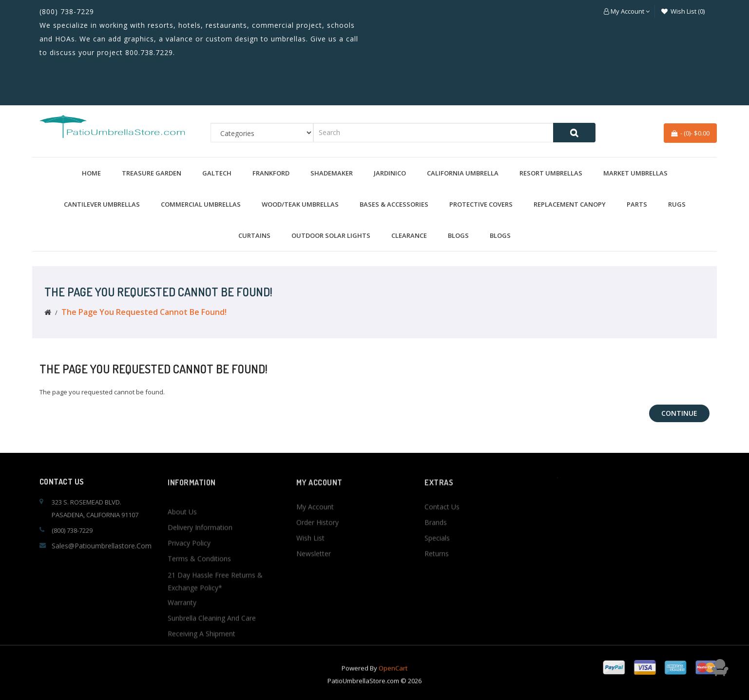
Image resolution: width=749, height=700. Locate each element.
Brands (436, 558)
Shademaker (332, 173)
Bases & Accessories (394, 204)
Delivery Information (200, 599)
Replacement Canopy (570, 204)
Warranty (182, 674)
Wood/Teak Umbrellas (300, 204)
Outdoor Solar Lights (331, 235)
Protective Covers (481, 204)
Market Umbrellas (635, 173)
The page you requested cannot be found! (144, 312)
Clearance (409, 235)
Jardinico (390, 173)
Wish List (310, 574)
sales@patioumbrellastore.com (102, 546)
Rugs (677, 204)
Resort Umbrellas (551, 173)
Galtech (217, 173)
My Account (315, 542)
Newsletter (314, 589)
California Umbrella (463, 173)
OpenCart (393, 681)
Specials (437, 574)
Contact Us (442, 542)
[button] (627, 11)
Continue (679, 413)
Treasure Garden (152, 173)
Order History (317, 558)
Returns (437, 589)
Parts (637, 204)
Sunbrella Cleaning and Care (212, 690)
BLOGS (458, 235)
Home (91, 173)
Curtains (254, 235)
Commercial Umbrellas (201, 204)
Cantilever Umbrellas (102, 204)
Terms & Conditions (199, 631)
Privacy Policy (189, 615)
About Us (182, 584)
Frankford (271, 173)
